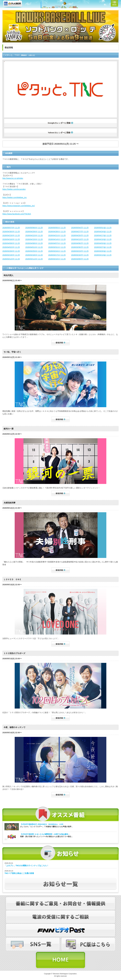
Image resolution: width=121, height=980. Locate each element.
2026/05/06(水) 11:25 (34, 228)
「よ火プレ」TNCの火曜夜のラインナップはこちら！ (27, 866)
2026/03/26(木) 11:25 (11, 251)
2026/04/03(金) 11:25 (103, 243)
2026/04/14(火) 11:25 (57, 239)
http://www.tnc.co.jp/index (13, 178)
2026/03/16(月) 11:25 (80, 255)
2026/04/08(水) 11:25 (34, 243)
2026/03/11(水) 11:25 (34, 259)
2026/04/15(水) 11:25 (34, 239)
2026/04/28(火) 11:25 (57, 232)
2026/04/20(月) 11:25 (80, 235)
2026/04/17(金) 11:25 (103, 235)
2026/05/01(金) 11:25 (103, 228)
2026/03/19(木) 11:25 (11, 255)
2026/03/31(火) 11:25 (57, 247)
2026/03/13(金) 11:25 (103, 255)
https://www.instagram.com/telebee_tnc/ (19, 206)
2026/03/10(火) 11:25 (57, 259)
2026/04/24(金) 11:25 (103, 232)
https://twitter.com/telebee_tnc (14, 197)
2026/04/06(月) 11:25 (80, 243)
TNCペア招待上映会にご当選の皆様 (19, 873)
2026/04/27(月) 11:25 (80, 232)
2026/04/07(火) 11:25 (57, 243)
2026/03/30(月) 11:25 (80, 247)
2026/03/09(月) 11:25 (80, 259)
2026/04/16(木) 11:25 (11, 239)
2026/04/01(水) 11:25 (34, 247)
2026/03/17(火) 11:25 (57, 255)
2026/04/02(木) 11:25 (11, 247)
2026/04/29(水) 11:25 (34, 232)
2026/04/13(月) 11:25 (80, 239)
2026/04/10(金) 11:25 (103, 239)
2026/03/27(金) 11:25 (103, 247)
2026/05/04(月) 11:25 (80, 228)
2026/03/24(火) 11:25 (57, 251)
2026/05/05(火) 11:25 (57, 228)
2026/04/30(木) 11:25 (11, 232)
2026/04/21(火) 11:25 (57, 235)
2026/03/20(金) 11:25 (103, 251)
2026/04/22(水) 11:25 (34, 235)
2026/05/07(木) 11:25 (11, 228)
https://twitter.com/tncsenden (14, 189)
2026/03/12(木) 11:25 (11, 259)
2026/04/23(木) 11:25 (11, 235)
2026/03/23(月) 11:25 (80, 251)
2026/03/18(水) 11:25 (34, 255)
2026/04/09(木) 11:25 (11, 243)
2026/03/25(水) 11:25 (34, 251)
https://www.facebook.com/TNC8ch (17, 214)
